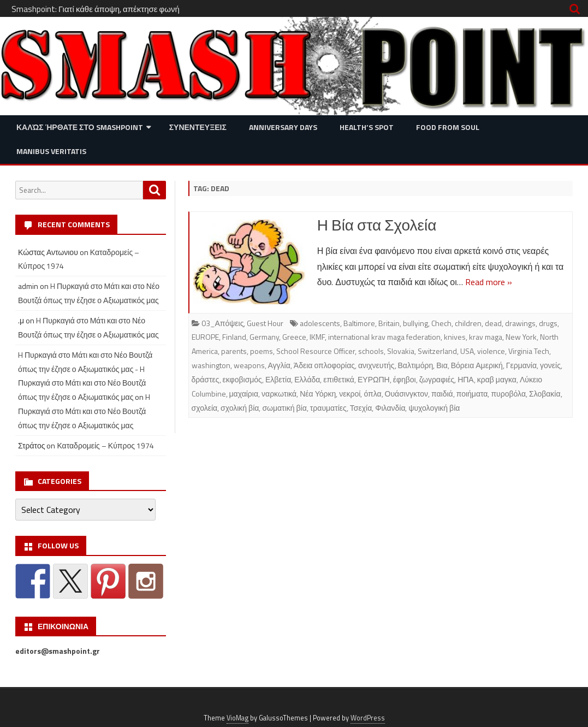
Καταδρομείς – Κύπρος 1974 (105, 445)
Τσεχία (361, 408)
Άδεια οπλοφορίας (324, 365)
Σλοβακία (545, 394)
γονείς (550, 365)
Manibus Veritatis (51, 151)
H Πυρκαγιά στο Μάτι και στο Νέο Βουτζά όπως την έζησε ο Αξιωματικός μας (84, 411)
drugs (548, 323)
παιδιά (442, 394)
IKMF (317, 337)
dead (493, 323)
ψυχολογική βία (434, 408)
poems (262, 351)
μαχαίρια (244, 394)
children (468, 323)
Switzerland (437, 351)
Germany (264, 337)
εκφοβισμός (242, 379)
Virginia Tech (529, 351)
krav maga (486, 337)
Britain (389, 323)
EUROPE (205, 337)
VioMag (237, 718)
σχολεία (205, 408)
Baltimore (359, 323)
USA (467, 351)
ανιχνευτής (376, 365)
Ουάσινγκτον (407, 394)
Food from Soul (448, 127)
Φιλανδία (390, 408)
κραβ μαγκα (497, 379)
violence (491, 351)
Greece (294, 337)
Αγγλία (279, 365)
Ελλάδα (307, 379)
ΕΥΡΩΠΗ (374, 379)
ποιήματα (472, 394)
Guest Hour (265, 323)
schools (371, 351)
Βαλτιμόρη (416, 365)
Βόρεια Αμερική (477, 365)
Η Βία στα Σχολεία (377, 225)
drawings (520, 323)
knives (455, 337)
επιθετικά (339, 379)
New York (521, 337)
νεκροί (350, 394)
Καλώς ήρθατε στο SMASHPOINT (80, 127)
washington (211, 365)
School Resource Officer (316, 351)
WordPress (368, 718)
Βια (442, 365)
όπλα (372, 394)
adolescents (320, 323)
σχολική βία (240, 408)
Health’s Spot (367, 127)
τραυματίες (328, 408)
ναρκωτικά (279, 394)
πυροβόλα (508, 394)
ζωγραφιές (437, 379)
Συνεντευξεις (198, 127)
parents (234, 351)
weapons (249, 365)
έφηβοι (405, 379)
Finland (234, 337)
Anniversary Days (283, 127)
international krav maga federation (384, 337)
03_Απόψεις (223, 323)
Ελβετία (278, 379)
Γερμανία (521, 365)
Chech (441, 323)
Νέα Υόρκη (318, 394)
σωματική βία (284, 408)
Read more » (489, 282)
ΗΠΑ (466, 379)
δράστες (206, 379)
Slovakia (401, 351)
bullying (415, 323)
